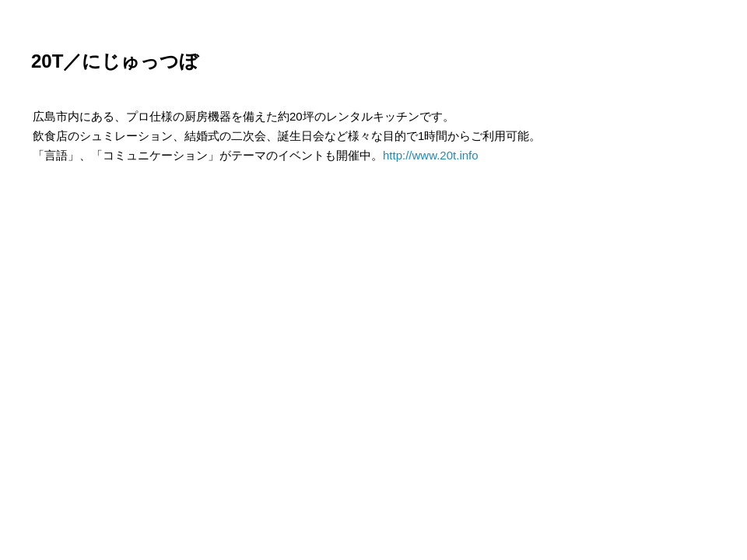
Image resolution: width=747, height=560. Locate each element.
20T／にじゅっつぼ (115, 61)
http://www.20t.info (431, 155)
